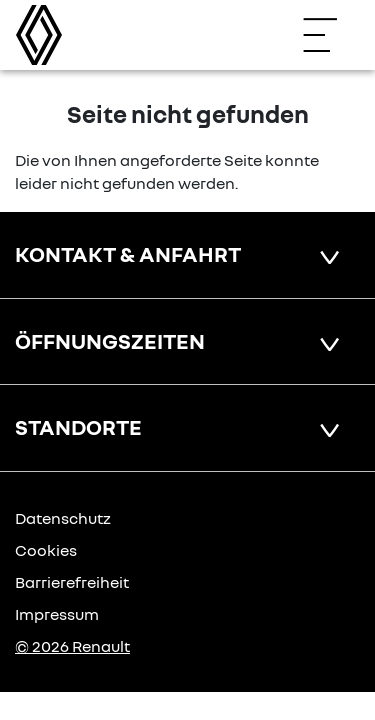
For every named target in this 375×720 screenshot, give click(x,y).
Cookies (46, 550)
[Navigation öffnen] (330, 35)
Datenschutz (63, 518)
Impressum (57, 614)
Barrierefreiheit (72, 582)
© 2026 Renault (72, 646)
